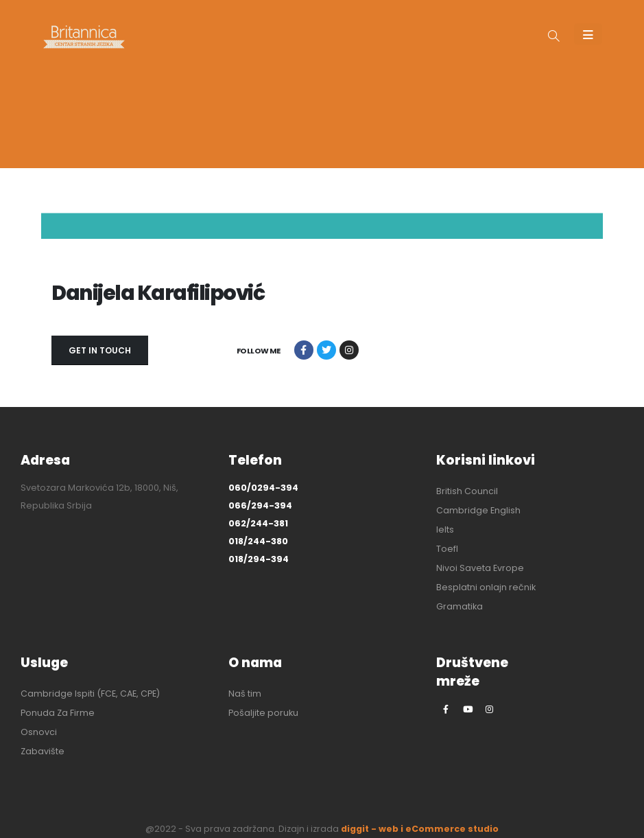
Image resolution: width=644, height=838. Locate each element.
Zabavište (43, 751)
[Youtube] (468, 709)
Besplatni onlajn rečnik (486, 587)
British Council (467, 491)
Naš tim (245, 694)
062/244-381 (258, 523)
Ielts (445, 529)
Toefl (447, 549)
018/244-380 (258, 541)
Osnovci (39, 732)
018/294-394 (259, 559)
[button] (554, 37)
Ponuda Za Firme (58, 713)
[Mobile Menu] (588, 34)
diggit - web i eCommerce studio (420, 829)
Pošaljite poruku (263, 713)
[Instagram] (490, 709)
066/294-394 (260, 505)
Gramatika (460, 606)
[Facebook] (446, 709)
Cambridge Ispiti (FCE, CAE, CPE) (90, 694)
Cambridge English (478, 510)
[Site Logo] (84, 37)
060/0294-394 (263, 488)
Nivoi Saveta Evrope (480, 568)
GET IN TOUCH (100, 350)
